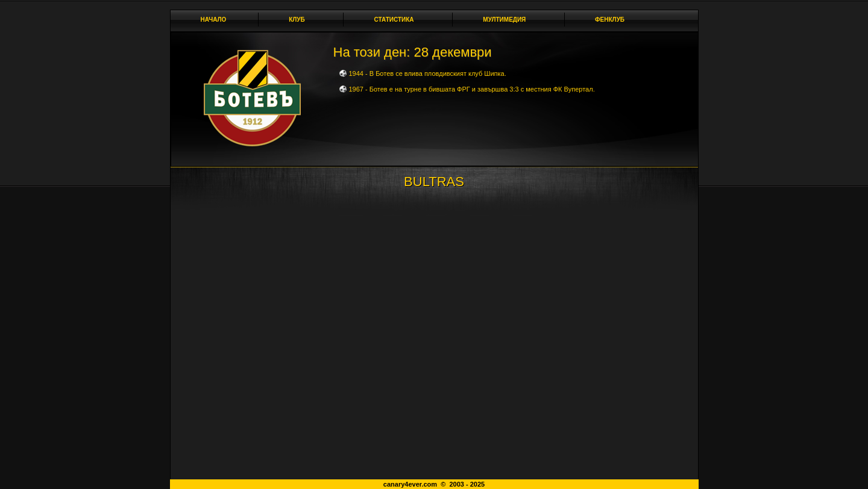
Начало (214, 20)
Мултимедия (508, 20)
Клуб (300, 20)
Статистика (397, 20)
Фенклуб (613, 20)
